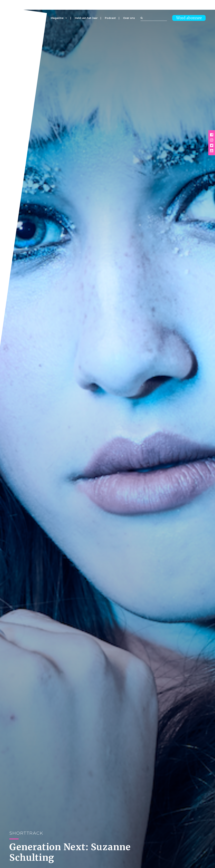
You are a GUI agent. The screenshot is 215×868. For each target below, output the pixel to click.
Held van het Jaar (86, 18)
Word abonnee (189, 18)
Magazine (57, 18)
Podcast (110, 18)
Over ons (129, 18)
